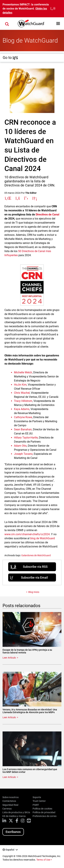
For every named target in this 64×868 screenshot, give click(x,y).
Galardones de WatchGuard (36, 555)
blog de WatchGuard (42, 538)
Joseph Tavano (23, 454)
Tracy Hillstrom (23, 401)
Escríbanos (13, 832)
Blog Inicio (34, 592)
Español (10, 850)
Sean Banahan (23, 429)
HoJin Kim (20, 385)
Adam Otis (20, 446)
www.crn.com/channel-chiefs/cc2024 (27, 534)
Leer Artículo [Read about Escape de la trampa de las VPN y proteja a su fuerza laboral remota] (9, 658)
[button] (58, 23)
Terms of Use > (44, 860)
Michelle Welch (23, 372)
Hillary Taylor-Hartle (26, 438)
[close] (53, 9)
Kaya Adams (22, 409)
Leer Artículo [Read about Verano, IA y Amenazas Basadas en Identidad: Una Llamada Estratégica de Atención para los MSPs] (9, 717)
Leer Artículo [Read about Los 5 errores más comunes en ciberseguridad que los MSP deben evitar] (9, 777)
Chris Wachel (22, 393)
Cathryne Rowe (23, 417)
